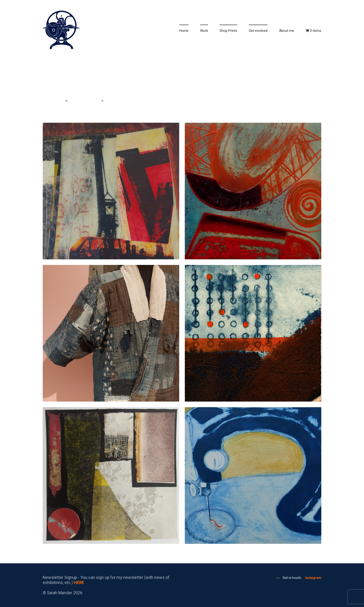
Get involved (258, 31)
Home (184, 31)
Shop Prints (228, 31)
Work (204, 31)
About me (287, 31)
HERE (79, 582)
